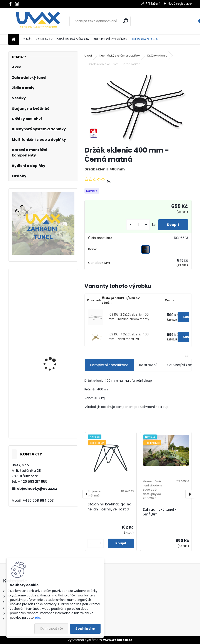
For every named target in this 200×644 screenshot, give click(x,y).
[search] (125, 21)
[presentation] (87, 494)
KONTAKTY (44, 39)
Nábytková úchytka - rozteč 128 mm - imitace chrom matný (55, 364)
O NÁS (28, 39)
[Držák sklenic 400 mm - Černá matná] (138, 106)
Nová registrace (180, 3)
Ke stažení (148, 365)
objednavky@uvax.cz (37, 489)
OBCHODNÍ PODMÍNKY (110, 39)
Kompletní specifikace (109, 365)
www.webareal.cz (118, 640)
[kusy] (138, 225)
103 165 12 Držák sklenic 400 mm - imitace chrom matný (129, 317)
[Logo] (38, 21)
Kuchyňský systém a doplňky (120, 56)
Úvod (88, 56)
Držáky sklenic (157, 56)
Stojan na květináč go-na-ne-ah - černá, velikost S (110, 507)
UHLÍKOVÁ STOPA (144, 39)
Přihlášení (153, 3)
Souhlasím (85, 629)
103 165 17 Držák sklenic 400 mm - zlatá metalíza (129, 337)
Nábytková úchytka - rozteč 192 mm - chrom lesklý (55, 311)
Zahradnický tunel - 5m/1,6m (160, 512)
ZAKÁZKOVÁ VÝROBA (73, 39)
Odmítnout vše (51, 629)
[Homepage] (14, 39)
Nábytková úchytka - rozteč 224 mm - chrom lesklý (55, 417)
